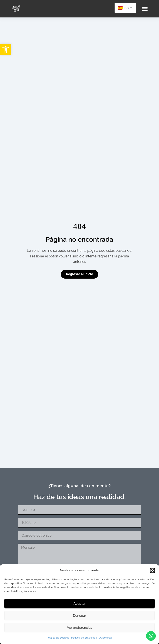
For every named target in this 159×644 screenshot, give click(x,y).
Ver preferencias (80, 628)
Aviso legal (106, 638)
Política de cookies (58, 638)
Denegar (79, 616)
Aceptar (79, 604)
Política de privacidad (84, 638)
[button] (6, 49)
